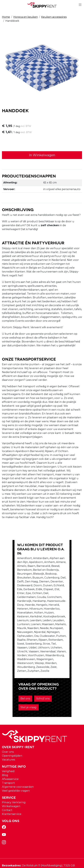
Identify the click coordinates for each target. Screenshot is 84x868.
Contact (7, 760)
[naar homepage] (42, 5)
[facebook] (5, 778)
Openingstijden (12, 706)
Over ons (8, 702)
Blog (5, 725)
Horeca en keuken (26, 17)
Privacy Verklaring (14, 752)
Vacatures (8, 710)
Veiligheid (8, 721)
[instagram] (5, 793)
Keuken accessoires (54, 17)
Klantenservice (12, 764)
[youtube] (5, 786)
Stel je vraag (51, 657)
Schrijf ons (30, 657)
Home (6, 17)
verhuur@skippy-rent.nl (19, 832)
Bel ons (13, 657)
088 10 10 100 (12, 826)
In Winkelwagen (42, 155)
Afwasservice (10, 729)
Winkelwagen (11, 756)
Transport (8, 733)
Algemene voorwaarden (18, 737)
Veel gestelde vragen (16, 741)
